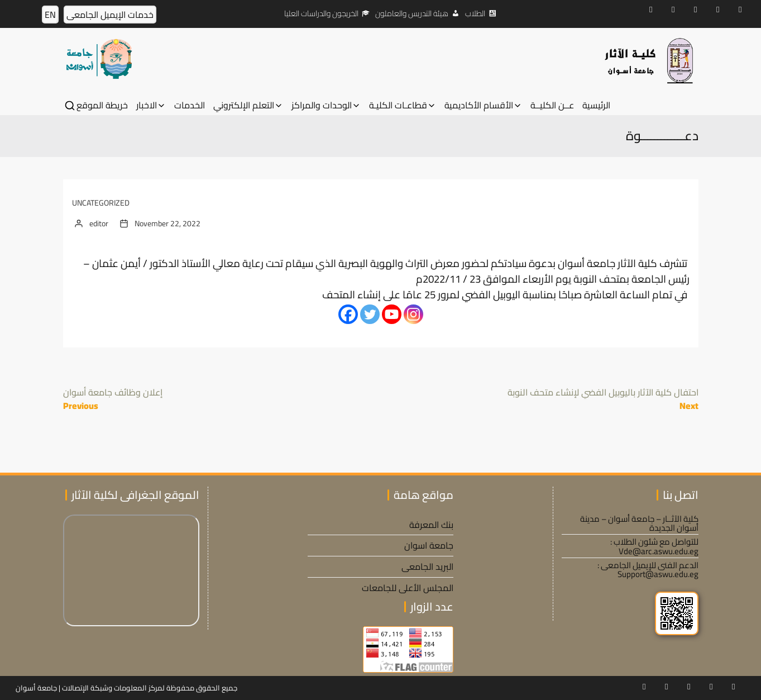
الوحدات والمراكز (322, 105)
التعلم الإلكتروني (244, 105)
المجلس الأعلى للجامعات (408, 588)
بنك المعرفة (431, 525)
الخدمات (190, 105)
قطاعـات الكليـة (398, 105)
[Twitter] (370, 314)
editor (99, 223)
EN (50, 15)
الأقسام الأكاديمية (479, 105)
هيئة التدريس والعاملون (412, 13)
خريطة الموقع (102, 105)
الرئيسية (596, 105)
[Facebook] (348, 314)
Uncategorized (101, 203)
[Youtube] (392, 314)
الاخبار (147, 105)
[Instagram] (413, 314)
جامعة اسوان (429, 545)
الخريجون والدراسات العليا (321, 13)
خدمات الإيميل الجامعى (110, 15)
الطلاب (475, 13)
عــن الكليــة (552, 105)
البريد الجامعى (427, 566)
